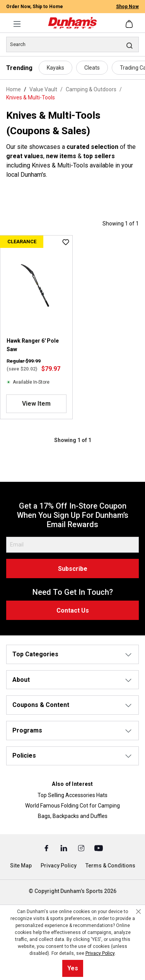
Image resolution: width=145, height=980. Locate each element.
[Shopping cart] (130, 24)
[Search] (72, 44)
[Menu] (17, 24)
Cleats (92, 68)
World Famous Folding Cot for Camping (72, 806)
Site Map (21, 866)
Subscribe (73, 569)
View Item (36, 404)
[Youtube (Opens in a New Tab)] (99, 848)
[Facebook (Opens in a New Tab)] (47, 848)
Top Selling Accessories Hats (72, 795)
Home (14, 89)
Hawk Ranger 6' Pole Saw (33, 345)
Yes (73, 968)
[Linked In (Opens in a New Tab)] (64, 848)
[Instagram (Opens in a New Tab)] (82, 848)
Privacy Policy (59, 866)
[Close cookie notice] (138, 912)
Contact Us (73, 610)
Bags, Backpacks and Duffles (73, 816)
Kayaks (55, 68)
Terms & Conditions (110, 866)
